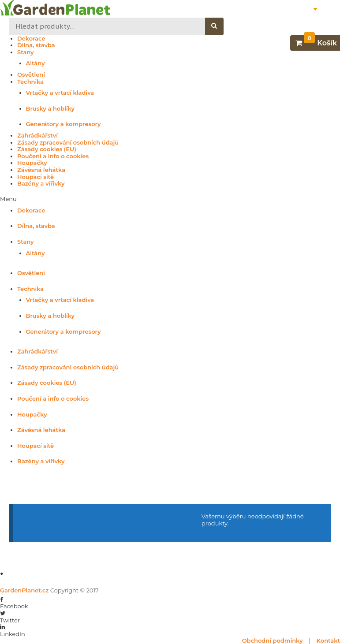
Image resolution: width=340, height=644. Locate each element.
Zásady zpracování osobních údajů (68, 143)
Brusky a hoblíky (50, 109)
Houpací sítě (35, 177)
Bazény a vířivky (41, 184)
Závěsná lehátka (41, 170)
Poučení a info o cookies (53, 156)
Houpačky (32, 163)
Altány (35, 63)
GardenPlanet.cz (24, 590)
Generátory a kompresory (64, 124)
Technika (30, 82)
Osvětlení (31, 75)
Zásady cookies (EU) (47, 149)
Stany (26, 52)
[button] (170, 199)
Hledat (219, 27)
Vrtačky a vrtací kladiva (60, 93)
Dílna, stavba (36, 45)
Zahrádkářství (37, 136)
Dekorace (31, 39)
